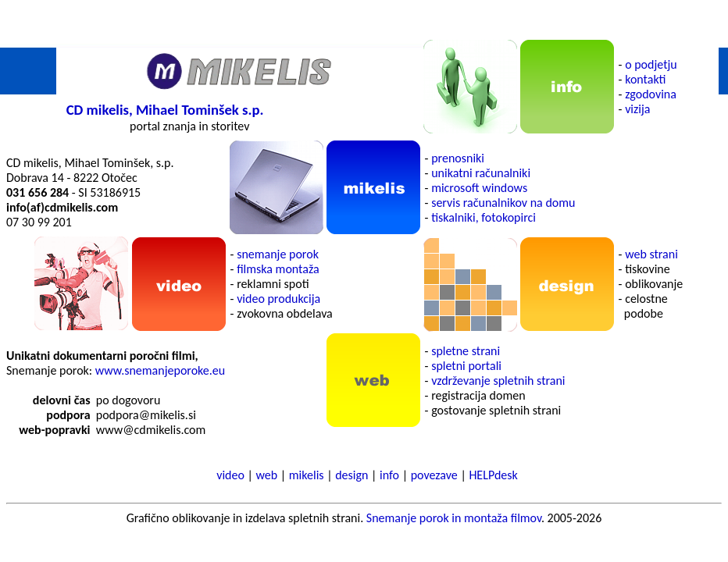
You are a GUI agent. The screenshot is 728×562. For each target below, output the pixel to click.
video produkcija (278, 299)
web (267, 475)
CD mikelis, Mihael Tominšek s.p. (165, 110)
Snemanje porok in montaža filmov (454, 518)
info (389, 475)
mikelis (307, 475)
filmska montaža (278, 269)
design (352, 475)
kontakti (645, 79)
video (230, 475)
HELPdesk (493, 475)
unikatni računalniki (481, 173)
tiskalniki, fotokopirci (484, 217)
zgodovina (651, 94)
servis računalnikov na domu (503, 203)
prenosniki (458, 158)
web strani (651, 254)
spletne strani (466, 351)
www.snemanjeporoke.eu (160, 370)
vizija (637, 109)
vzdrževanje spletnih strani (498, 381)
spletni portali (466, 366)
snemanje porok (278, 254)
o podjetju (651, 64)
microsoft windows (479, 188)
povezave (434, 475)
